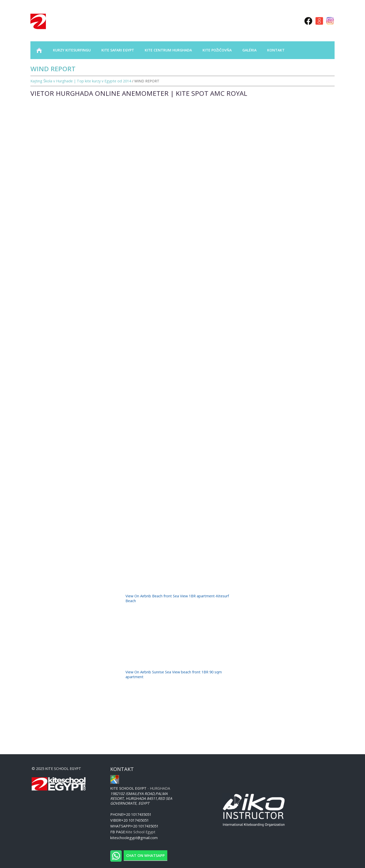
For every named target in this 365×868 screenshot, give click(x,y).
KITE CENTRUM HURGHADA (168, 50)
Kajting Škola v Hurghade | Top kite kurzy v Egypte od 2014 (81, 81)
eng (275, 20)
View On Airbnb (139, 596)
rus (284, 20)
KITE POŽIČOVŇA (217, 50)
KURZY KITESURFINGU (72, 50)
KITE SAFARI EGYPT (118, 50)
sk (292, 20)
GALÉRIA (249, 50)
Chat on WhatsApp (145, 855)
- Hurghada (140, 788)
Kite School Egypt (141, 832)
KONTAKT (276, 50)
